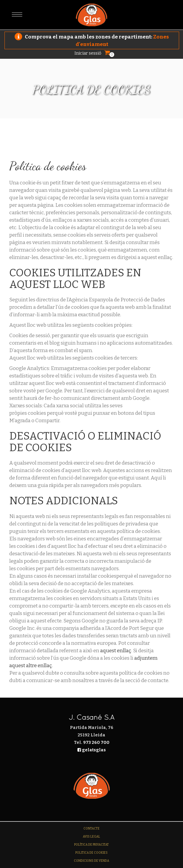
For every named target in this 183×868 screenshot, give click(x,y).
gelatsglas (92, 750)
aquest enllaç (116, 651)
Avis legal (91, 837)
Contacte (91, 829)
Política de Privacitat (91, 845)
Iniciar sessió (88, 53)
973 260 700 (96, 743)
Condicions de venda (91, 861)
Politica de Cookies (91, 853)
